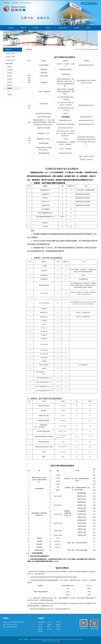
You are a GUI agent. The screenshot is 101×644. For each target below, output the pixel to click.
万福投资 (49, 624)
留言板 (88, 28)
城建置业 (40, 629)
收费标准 (96, 49)
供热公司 (58, 629)
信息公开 (48, 28)
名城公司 (58, 622)
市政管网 (40, 632)
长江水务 (40, 627)
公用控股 (40, 624)
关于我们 (76, 28)
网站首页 (11, 28)
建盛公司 (58, 624)
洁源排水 (58, 627)
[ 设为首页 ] (6, 3)
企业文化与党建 (62, 28)
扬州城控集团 (41, 622)
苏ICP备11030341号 (78, 639)
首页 (80, 49)
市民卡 (49, 627)
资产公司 (49, 629)
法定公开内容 (90, 49)
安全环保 (36, 28)
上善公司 (49, 622)
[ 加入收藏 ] (15, 3)
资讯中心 (23, 28)
